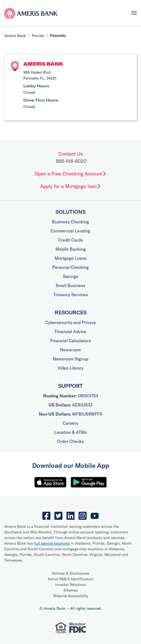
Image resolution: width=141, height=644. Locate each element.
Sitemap (71, 590)
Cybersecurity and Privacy (71, 322)
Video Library (70, 368)
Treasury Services (71, 295)
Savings (71, 276)
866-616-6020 (71, 161)
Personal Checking (70, 267)
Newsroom (70, 350)
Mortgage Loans (71, 258)
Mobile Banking (71, 249)
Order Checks (70, 441)
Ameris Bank (15, 36)
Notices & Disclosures (71, 573)
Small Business (70, 285)
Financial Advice (70, 332)
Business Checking (70, 222)
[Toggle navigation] (134, 13)
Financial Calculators (70, 341)
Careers (70, 423)
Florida (38, 36)
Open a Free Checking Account (71, 174)
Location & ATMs (70, 432)
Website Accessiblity (71, 596)
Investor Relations (71, 585)
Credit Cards (70, 240)
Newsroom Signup (70, 359)
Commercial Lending (70, 231)
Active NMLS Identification (71, 579)
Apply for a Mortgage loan (71, 186)
